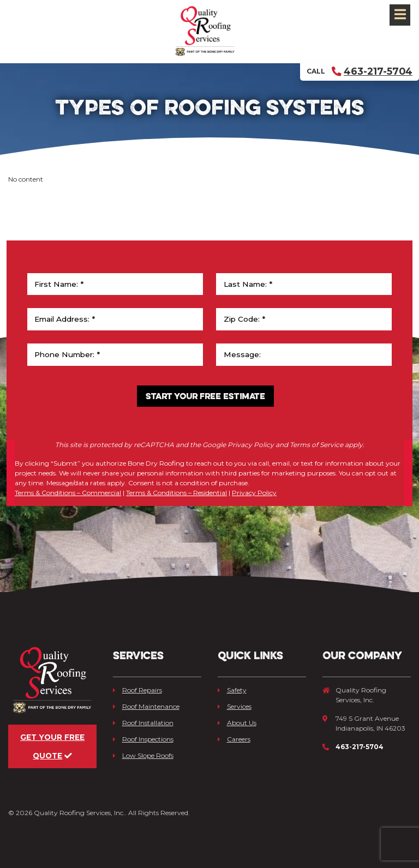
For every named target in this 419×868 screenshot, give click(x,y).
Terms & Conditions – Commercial (68, 493)
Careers (234, 739)
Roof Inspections (143, 739)
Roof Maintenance (146, 706)
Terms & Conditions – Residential (176, 493)
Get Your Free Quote (52, 746)
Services (235, 706)
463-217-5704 (372, 71)
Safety (232, 690)
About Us (237, 723)
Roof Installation (143, 723)
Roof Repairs (137, 690)
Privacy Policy (254, 493)
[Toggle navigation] (400, 15)
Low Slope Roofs (143, 755)
